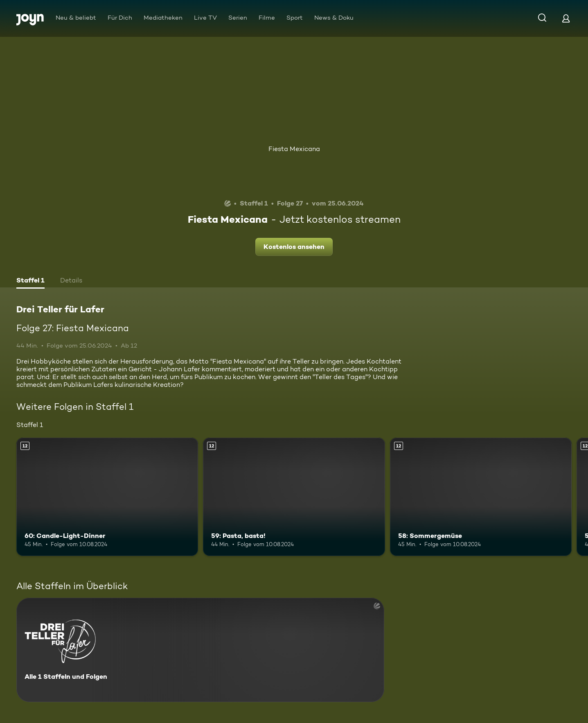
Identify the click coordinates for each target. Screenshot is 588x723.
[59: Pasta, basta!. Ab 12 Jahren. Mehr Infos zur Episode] (294, 497)
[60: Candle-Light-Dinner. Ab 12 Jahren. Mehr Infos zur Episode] (107, 497)
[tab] (30, 281)
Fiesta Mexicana (294, 149)
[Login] (566, 18)
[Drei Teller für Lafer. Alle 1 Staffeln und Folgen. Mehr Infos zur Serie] (200, 650)
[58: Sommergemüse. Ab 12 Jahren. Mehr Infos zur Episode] (481, 497)
